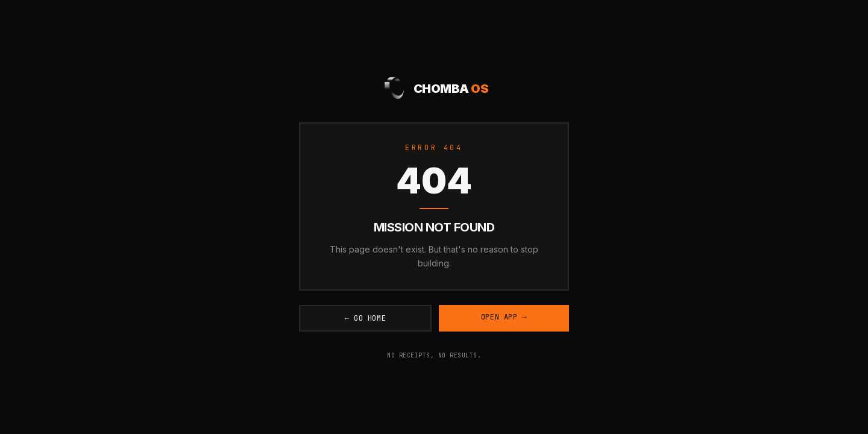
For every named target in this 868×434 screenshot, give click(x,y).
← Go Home (366, 318)
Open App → (504, 317)
